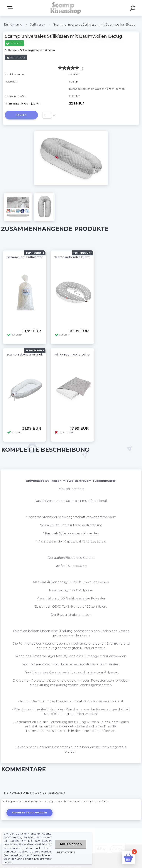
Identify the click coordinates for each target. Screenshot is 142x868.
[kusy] (47, 115)
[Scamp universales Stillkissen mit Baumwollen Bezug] (71, 133)
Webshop (11, 8)
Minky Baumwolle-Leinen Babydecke (81, 354)
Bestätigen (66, 852)
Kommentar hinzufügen (29, 813)
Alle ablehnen (71, 844)
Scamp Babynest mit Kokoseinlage (32, 354)
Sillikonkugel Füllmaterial (25, 257)
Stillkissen (38, 25)
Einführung (13, 25)
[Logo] (66, 8)
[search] (133, 9)
